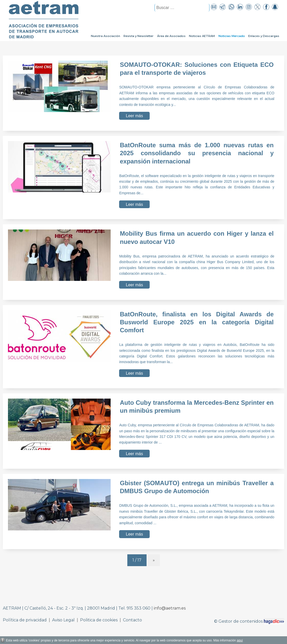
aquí (240, 640)
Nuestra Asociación (106, 36)
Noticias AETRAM (202, 36)
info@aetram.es (170, 608)
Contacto (132, 620)
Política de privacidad (25, 620)
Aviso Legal (63, 620)
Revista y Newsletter (138, 36)
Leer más (134, 116)
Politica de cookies (99, 620)
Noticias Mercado (232, 36)
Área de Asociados (171, 36)
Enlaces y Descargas (264, 36)
